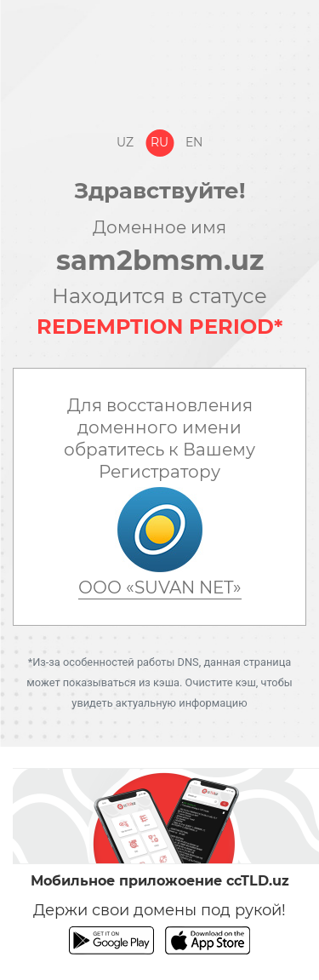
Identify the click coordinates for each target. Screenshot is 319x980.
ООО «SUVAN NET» (160, 587)
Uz (125, 142)
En (194, 142)
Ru (159, 142)
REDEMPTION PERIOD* (159, 327)
